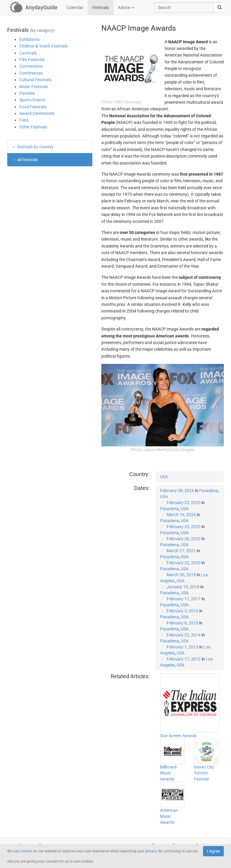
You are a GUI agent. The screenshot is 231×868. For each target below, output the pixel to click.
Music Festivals (34, 87)
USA (164, 477)
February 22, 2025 (184, 503)
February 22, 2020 (184, 563)
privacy (151, 851)
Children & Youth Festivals (43, 46)
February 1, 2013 (182, 647)
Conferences (31, 73)
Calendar (75, 8)
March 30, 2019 (181, 575)
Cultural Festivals (35, 80)
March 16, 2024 (181, 515)
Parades (27, 93)
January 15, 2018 (183, 587)
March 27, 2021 (181, 551)
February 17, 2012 (184, 659)
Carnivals (28, 53)
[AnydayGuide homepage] (33, 8)
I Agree (213, 851)
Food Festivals (33, 107)
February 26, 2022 (184, 539)
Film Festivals (32, 60)
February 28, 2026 (177, 491)
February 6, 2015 (182, 623)
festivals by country (35, 147)
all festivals (28, 160)
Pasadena (209, 491)
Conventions (31, 66)
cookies (26, 851)
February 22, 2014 (184, 635)
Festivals (101, 8)
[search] (220, 8)
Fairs (24, 120)
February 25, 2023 (184, 527)
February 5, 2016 (182, 611)
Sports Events (32, 100)
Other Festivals (33, 127)
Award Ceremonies (37, 113)
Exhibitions (29, 39)
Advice (126, 8)
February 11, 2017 (184, 599)
